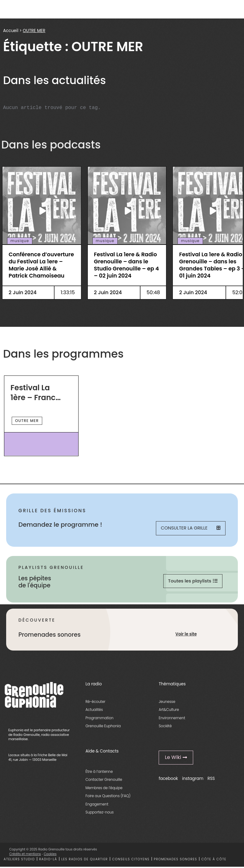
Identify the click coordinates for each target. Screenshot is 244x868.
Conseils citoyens (131, 860)
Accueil (11, 31)
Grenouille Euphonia (103, 727)
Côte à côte (214, 860)
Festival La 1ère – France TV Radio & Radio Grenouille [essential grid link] (35, 393)
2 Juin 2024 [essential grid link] (23, 292)
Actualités (94, 711)
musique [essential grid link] (20, 241)
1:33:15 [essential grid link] (68, 292)
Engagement (97, 805)
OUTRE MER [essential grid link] (27, 421)
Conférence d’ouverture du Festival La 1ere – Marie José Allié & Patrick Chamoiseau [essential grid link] (41, 265)
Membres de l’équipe (104, 789)
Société (165, 727)
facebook (168, 779)
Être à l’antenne (99, 773)
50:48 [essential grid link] (153, 292)
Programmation (100, 719)
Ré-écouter (96, 703)
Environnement (172, 719)
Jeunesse (167, 703)
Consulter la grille (190, 528)
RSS (211, 779)
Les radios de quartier (85, 860)
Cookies (50, 855)
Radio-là (48, 860)
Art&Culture (169, 711)
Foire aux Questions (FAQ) (108, 797)
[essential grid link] (42, 211)
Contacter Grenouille (104, 781)
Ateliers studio (19, 860)
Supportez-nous (100, 813)
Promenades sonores (175, 860)
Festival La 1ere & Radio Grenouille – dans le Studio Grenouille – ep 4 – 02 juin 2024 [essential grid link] (126, 265)
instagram (193, 779)
